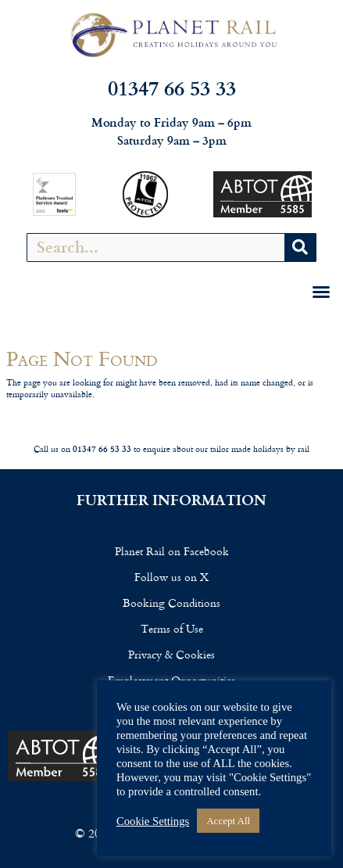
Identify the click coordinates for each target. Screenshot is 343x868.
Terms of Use (172, 628)
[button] (321, 292)
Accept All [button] (228, 821)
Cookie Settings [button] (153, 821)
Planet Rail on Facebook (172, 551)
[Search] (300, 247)
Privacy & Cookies (171, 654)
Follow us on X (171, 577)
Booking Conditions (171, 603)
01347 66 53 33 (172, 87)
